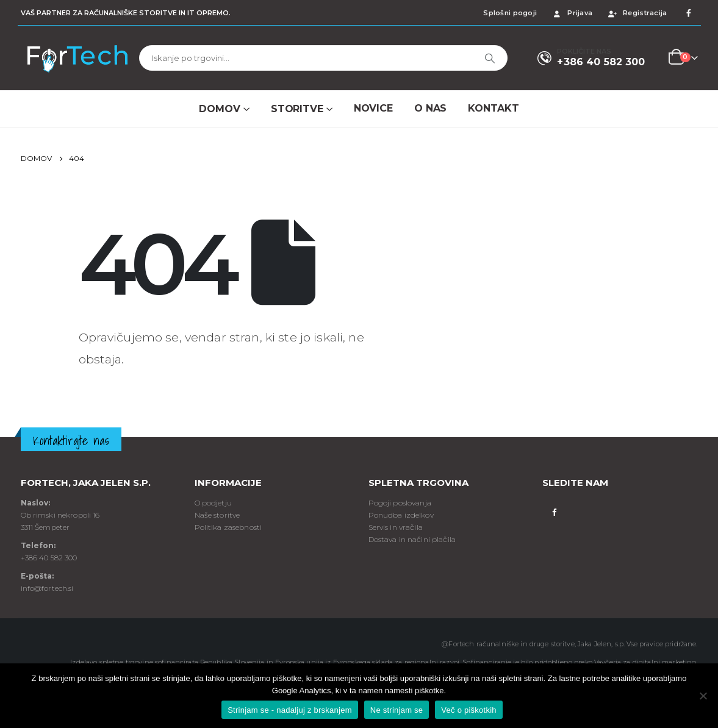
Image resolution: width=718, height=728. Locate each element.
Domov (219, 109)
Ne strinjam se (397, 710)
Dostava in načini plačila (412, 539)
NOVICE (373, 108)
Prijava (572, 13)
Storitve (297, 109)
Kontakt (493, 108)
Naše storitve (217, 515)
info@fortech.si (47, 588)
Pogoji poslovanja (400, 503)
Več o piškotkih (468, 710)
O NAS (430, 108)
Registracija (637, 13)
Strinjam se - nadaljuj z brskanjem (290, 710)
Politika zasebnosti (228, 527)
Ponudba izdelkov (401, 515)
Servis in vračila (396, 527)
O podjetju (213, 503)
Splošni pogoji (510, 13)
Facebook (555, 511)
